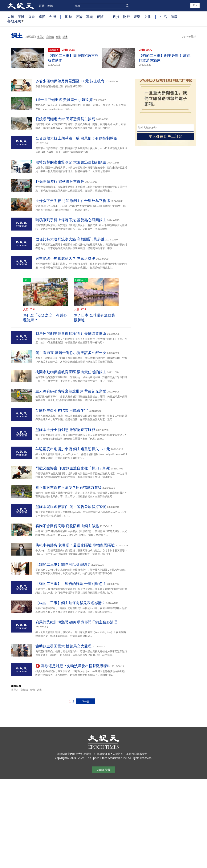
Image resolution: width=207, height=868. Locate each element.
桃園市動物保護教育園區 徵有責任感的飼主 (71, 372)
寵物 (58, 37)
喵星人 (41, 37)
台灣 (53, 17)
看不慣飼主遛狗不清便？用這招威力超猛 (69, 487)
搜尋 (127, 6)
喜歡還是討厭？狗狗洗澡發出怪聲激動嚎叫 (76, 666)
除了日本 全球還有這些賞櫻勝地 (94, 318)
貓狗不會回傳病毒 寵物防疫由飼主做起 (67, 526)
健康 (174, 17)
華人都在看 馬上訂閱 (165, 136)
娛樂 (137, 17)
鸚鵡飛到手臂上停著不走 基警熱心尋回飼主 (71, 220)
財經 (127, 17)
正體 (42, 6)
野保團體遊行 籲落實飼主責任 (60, 181)
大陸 (11, 17)
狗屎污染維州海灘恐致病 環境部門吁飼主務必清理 (76, 622)
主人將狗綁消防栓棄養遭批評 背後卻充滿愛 (71, 391)
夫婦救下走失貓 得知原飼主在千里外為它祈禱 (73, 201)
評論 (79, 17)
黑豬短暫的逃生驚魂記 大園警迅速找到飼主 (71, 162)
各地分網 (15, 22)
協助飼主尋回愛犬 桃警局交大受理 (64, 646)
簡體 (50, 6)
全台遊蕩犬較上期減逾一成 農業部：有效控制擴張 (76, 138)
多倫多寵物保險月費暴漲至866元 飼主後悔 (70, 81)
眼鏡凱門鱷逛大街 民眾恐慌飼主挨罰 (65, 119)
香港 (32, 17)
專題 (90, 17)
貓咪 (65, 37)
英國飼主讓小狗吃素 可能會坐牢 (62, 410)
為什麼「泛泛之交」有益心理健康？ (45, 318)
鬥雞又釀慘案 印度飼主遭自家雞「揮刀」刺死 (73, 468)
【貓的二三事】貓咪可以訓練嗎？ (63, 564)
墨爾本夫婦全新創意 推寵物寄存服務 (65, 430)
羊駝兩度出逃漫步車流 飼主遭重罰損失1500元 (73, 449)
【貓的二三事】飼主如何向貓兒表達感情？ (70, 603)
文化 (148, 17)
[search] (101, 6)
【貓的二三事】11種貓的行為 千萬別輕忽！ (71, 584)
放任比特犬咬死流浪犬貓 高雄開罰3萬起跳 (70, 239)
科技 (116, 17)
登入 (195, 5)
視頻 (100, 17)
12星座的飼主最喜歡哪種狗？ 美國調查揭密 (71, 334)
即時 (69, 17)
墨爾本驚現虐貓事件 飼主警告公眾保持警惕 (71, 507)
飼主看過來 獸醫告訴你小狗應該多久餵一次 (71, 353)
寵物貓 (50, 37)
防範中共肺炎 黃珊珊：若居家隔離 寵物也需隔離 (75, 545)
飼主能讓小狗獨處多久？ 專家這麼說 (65, 258)
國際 (42, 17)
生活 (164, 17)
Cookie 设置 (103, 770)
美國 (21, 17)
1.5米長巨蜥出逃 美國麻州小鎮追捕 (64, 100)
